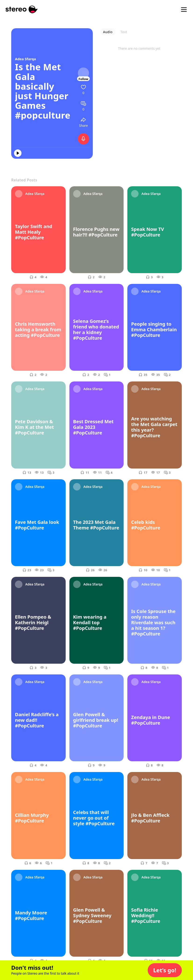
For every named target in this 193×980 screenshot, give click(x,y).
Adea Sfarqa (25, 59)
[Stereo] (22, 9)
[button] (165, 970)
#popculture (43, 115)
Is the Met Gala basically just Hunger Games (42, 86)
